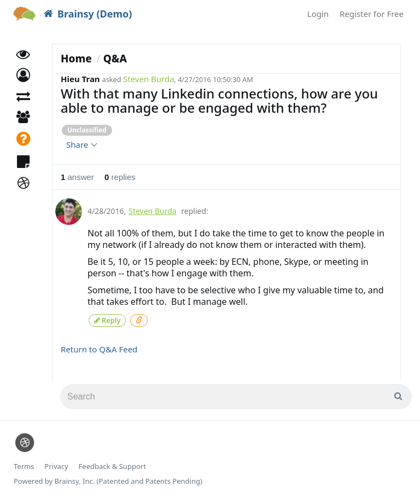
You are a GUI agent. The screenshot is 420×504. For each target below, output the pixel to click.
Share (81, 144)
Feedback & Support (112, 465)
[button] (23, 81)
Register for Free (372, 14)
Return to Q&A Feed (99, 348)
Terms (24, 465)
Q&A (115, 59)
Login (318, 14)
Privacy (56, 465)
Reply (107, 319)
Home (76, 59)
